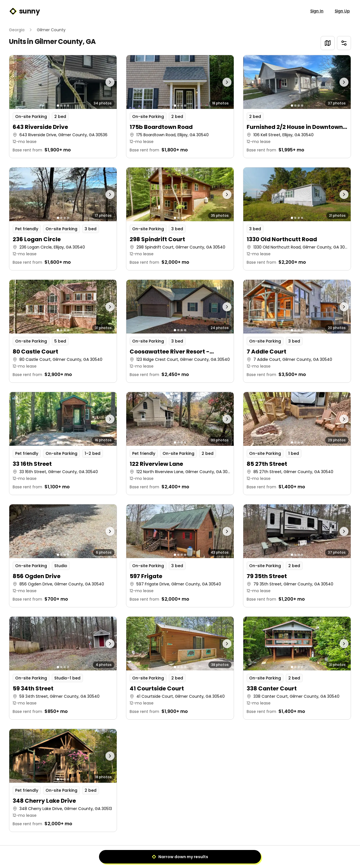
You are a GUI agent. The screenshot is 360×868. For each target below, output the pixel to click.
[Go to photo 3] (65, 106)
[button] (63, 107)
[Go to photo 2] (61, 106)
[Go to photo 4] (68, 106)
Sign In (317, 11)
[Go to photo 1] (58, 106)
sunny (24, 11)
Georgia (17, 30)
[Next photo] (103, 82)
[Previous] (167, 856)
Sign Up (342, 11)
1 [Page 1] (180, 855)
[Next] (193, 856)
